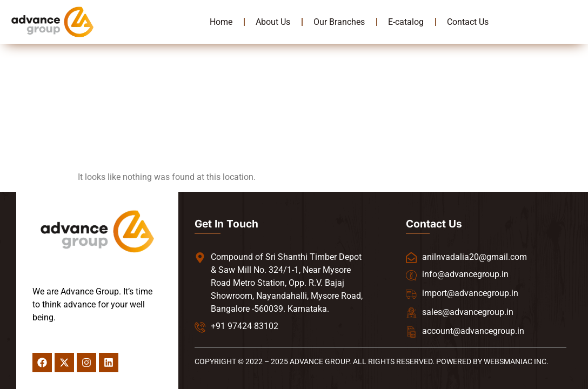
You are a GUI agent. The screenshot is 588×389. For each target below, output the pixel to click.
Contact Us (468, 22)
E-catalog (406, 22)
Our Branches (339, 22)
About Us (273, 22)
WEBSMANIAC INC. (516, 361)
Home (221, 22)
